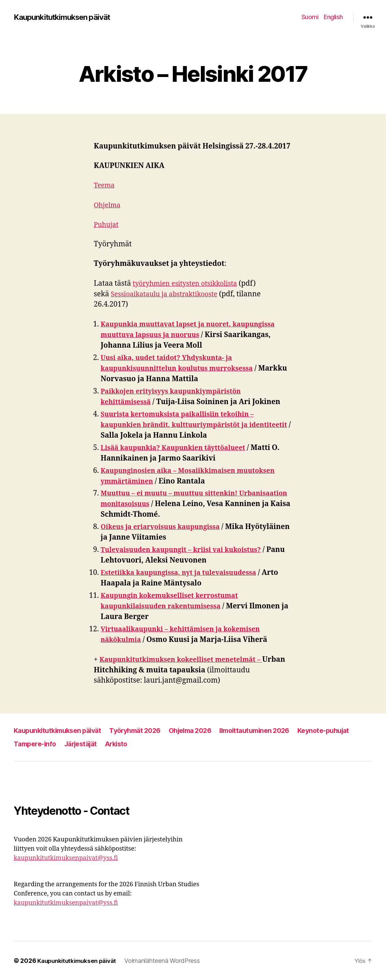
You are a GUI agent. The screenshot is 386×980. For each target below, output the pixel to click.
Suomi (310, 17)
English (333, 17)
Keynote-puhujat (42, 744)
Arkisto (188, 744)
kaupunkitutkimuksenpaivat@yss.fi (66, 858)
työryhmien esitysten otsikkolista (189, 283)
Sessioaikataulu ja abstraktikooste (169, 294)
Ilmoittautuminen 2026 (274, 730)
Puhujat (107, 225)
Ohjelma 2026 (204, 730)
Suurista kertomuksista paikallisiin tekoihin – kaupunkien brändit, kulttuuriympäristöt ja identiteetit (183, 425)
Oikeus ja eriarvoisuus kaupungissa (165, 527)
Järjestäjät (149, 744)
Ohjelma (108, 205)
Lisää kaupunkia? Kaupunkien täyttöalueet (179, 448)
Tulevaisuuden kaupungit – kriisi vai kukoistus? (187, 550)
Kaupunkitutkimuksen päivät (66, 17)
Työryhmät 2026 (144, 730)
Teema (105, 185)
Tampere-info (100, 744)
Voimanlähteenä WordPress (168, 961)
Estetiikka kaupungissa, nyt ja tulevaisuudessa (185, 573)
